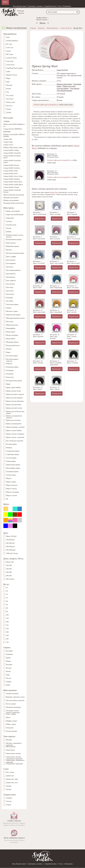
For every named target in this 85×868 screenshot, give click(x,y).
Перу (8, 675)
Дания (8, 658)
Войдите (37, 105)
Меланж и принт (12, 311)
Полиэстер (10, 377)
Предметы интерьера (13, 707)
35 (7, 598)
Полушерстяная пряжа (14, 381)
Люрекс (9, 308)
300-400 (9, 572)
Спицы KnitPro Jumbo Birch (13, 185)
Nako (8, 82)
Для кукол (10, 267)
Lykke (8, 71)
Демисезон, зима (12, 779)
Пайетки (9, 364)
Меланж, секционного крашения (14, 743)
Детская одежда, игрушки (15, 700)
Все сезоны (10, 772)
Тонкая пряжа (11, 461)
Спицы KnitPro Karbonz (12, 168)
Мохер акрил (11, 332)
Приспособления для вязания (14, 195)
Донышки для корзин (11, 198)
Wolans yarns (11, 102)
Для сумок (10, 291)
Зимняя (9, 786)
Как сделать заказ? (20, 6)
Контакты (67, 6)
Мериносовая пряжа (13, 315)
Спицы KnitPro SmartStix (12, 153)
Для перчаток (11, 274)
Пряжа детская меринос (14, 398)
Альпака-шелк (11, 225)
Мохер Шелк (11, 339)
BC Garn (9, 44)
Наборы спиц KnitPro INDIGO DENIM (14, 135)
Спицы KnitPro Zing (10, 171)
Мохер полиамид (12, 335)
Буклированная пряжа (14, 239)
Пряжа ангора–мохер (14, 391)
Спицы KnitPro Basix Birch (13, 182)
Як (7, 499)
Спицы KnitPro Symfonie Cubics (12, 161)
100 (7, 615)
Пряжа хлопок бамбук (14, 430)
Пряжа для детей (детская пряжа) (15, 412)
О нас (60, 6)
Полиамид (10, 374)
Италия (9, 668)
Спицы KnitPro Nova (11, 173)
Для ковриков (11, 263)
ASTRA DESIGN (12, 41)
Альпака (9, 221)
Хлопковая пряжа (12, 471)
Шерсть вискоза (12, 485)
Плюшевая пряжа (12, 367)
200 (7, 622)
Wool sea (9, 106)
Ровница (9, 448)
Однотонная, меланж (13, 753)
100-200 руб (10, 540)
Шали (8, 717)
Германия (9, 654)
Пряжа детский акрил (14, 405)
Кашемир (9, 298)
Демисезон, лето (12, 783)
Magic (8, 78)
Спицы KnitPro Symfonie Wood (12, 157)
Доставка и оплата (35, 6)
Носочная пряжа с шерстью (12, 360)
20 (7, 591)
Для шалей (10, 294)
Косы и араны (11, 704)
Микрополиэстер (12, 325)
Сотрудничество (50, 6)
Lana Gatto (10, 61)
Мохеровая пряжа (12, 342)
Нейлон (9, 349)
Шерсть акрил (11, 482)
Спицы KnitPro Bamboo (12, 179)
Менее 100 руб (11, 536)
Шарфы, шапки (12, 721)
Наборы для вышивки (11, 200)
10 (7, 588)
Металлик (10, 322)
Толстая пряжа (11, 458)
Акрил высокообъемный (15, 215)
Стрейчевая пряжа (13, 454)
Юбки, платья (11, 724)
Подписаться (40, 219)
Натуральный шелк (13, 345)
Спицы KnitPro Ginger (11, 150)
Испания (9, 665)
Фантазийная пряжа (13, 468)
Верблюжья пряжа (13, 246)
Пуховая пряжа (11, 444)
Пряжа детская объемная (15, 401)
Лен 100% (10, 301)
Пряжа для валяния (13, 211)
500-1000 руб (11, 550)
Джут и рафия (11, 257)
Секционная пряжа (13, 451)
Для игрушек (11, 260)
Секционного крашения (14, 764)
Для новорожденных (13, 270)
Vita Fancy (10, 99)
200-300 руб (10, 543)
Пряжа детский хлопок (14, 408)
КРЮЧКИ (7, 132)
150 (7, 618)
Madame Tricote (12, 75)
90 (7, 611)
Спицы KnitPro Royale (11, 165)
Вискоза (9, 250)
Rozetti (8, 89)
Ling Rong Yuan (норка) (14, 68)
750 (7, 642)
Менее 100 (10, 562)
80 (7, 608)
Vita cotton (10, 95)
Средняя (9, 798)
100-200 (9, 565)
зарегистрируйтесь (51, 105)
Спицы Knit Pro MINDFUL (13, 129)
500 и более (10, 579)
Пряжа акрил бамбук (13, 387)
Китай (8, 671)
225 (7, 625)
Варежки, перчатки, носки (15, 697)
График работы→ (42, 18)
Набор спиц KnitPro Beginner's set (14, 125)
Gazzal (8, 51)
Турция (9, 682)
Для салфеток (11, 280)
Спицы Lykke (8, 142)
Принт (8, 384)
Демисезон (10, 776)
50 (7, 605)
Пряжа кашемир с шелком (15, 427)
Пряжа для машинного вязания (14, 417)
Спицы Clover (8, 145)
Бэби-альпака (11, 243)
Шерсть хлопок (12, 495)
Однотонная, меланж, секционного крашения (14, 757)
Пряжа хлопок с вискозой (15, 437)
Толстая (9, 801)
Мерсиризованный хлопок (15, 318)
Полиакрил (10, 370)
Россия (9, 678)
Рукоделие (10, 728)
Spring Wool (54, 192)
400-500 (9, 576)
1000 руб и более (12, 553)
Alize (8, 37)
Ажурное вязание (12, 694)
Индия (8, 661)
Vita (7, 92)
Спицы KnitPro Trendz (11, 187)
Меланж (9, 740)
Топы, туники (11, 714)
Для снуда (10, 287)
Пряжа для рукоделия (14, 424)
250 (7, 629)
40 (7, 601)
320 (7, 635)
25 (7, 594)
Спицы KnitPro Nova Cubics (13, 176)
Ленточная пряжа (12, 304)
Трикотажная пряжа (13, 465)
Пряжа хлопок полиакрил (15, 434)
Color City (10, 48)
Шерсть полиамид (13, 492)
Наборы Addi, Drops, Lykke (13, 147)
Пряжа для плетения (13, 420)
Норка (8, 352)
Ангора (9, 228)
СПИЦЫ (6, 121)
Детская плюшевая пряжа (15, 253)
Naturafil (9, 85)
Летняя (9, 789)
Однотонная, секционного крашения (15, 760)
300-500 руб (10, 546)
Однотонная (10, 750)
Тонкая (9, 805)
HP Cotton (10, 54)
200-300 (9, 569)
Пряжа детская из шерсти (15, 394)
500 (7, 639)
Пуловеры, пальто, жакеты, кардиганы (13, 711)
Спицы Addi (8, 139)
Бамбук (9, 232)
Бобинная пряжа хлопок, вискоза (15, 236)
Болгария (9, 651)
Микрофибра (11, 328)
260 (7, 632)
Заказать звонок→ (42, 20)
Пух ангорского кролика (15, 441)
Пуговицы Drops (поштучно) (13, 203)
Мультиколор (11, 747)
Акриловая (10, 218)
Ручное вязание (12, 731)
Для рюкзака (11, 277)
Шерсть (9, 478)
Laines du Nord (11, 58)
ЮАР (8, 685)
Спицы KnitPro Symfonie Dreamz (12, 191)
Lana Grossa (10, 65)
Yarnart (9, 109)
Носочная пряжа (12, 356)
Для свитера (10, 284)
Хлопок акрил (11, 475)
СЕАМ (8, 112)
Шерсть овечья (11, 489)
